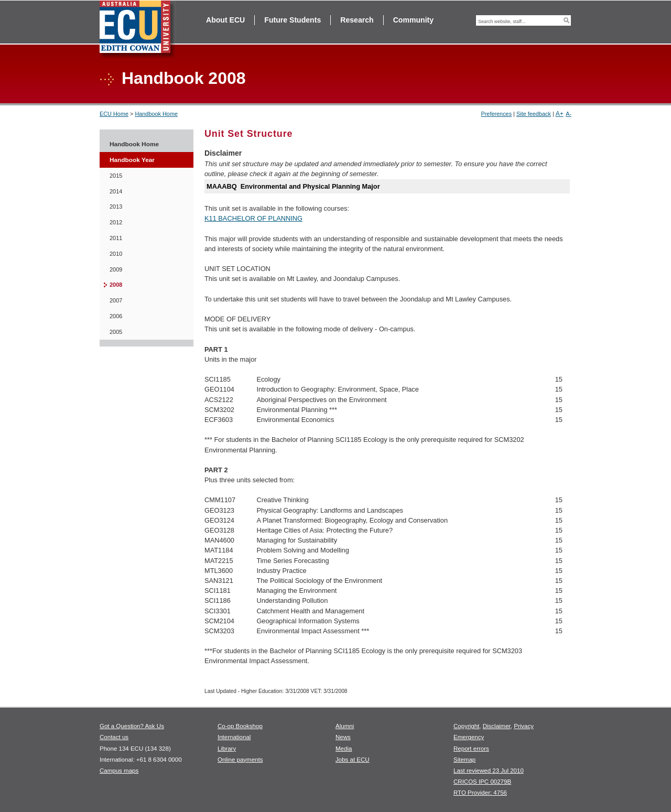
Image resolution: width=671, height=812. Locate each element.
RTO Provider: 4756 (480, 793)
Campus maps (119, 771)
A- (569, 114)
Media (344, 749)
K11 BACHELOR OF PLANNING (253, 218)
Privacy (524, 726)
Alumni (345, 726)
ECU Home (114, 114)
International (234, 737)
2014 (116, 191)
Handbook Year (132, 160)
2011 (116, 238)
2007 (116, 300)
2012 (116, 222)
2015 (116, 176)
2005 (116, 332)
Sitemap (464, 760)
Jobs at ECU (353, 760)
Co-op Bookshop (240, 726)
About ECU (225, 20)
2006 (116, 316)
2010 (116, 254)
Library (227, 749)
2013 (116, 207)
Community (413, 20)
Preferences (496, 114)
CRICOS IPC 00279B (482, 782)
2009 (116, 269)
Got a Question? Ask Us (132, 726)
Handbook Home (156, 114)
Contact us (114, 737)
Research (357, 20)
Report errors (471, 749)
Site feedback (534, 114)
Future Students (293, 20)
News (343, 737)
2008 (116, 285)
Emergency (469, 737)
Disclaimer (497, 726)
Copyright (466, 726)
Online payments (240, 760)
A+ (560, 114)
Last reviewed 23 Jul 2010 (489, 771)
